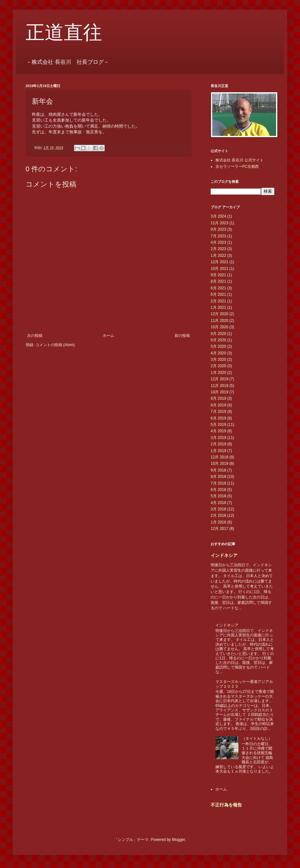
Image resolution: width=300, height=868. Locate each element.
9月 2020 (218, 334)
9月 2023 (218, 229)
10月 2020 (219, 327)
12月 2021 (219, 262)
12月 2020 (219, 314)
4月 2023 (218, 242)
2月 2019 (218, 444)
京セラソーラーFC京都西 (237, 167)
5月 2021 (218, 294)
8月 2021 (218, 281)
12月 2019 (219, 379)
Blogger (179, 840)
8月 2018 (218, 477)
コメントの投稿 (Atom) (55, 345)
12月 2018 (219, 457)
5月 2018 (218, 496)
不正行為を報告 (226, 805)
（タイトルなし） (257, 738)
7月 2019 (218, 412)
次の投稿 (35, 336)
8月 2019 (218, 405)
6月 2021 (218, 288)
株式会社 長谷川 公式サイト (240, 160)
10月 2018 (219, 464)
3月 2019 (218, 438)
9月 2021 (218, 275)
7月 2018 (218, 483)
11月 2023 (219, 223)
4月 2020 (218, 353)
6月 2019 (218, 418)
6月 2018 (218, 490)
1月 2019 (218, 451)
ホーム (109, 336)
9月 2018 (218, 470)
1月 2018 (218, 522)
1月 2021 (218, 308)
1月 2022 (218, 256)
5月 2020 (218, 346)
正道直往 (64, 33)
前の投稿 (182, 336)
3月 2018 (218, 509)
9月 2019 (218, 398)
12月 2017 (219, 529)
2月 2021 (218, 301)
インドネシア (224, 555)
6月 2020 (218, 340)
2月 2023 (218, 249)
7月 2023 (218, 236)
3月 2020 (218, 360)
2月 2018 (218, 516)
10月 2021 (219, 269)
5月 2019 (218, 425)
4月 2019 (218, 431)
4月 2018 (218, 503)
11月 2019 (219, 386)
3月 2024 (218, 216)
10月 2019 (219, 392)
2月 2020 (218, 366)
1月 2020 (218, 373)
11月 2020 (219, 321)
